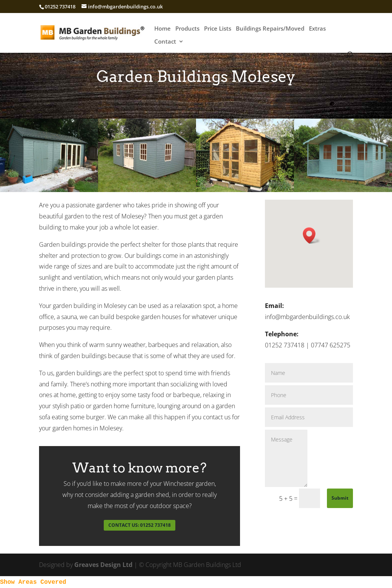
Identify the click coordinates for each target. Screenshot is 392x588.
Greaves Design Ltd (103, 565)
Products (187, 29)
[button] (312, 235)
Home (163, 29)
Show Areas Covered (33, 582)
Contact (165, 42)
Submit (340, 498)
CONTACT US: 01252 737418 (140, 525)
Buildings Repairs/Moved (270, 29)
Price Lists (218, 29)
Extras (317, 29)
